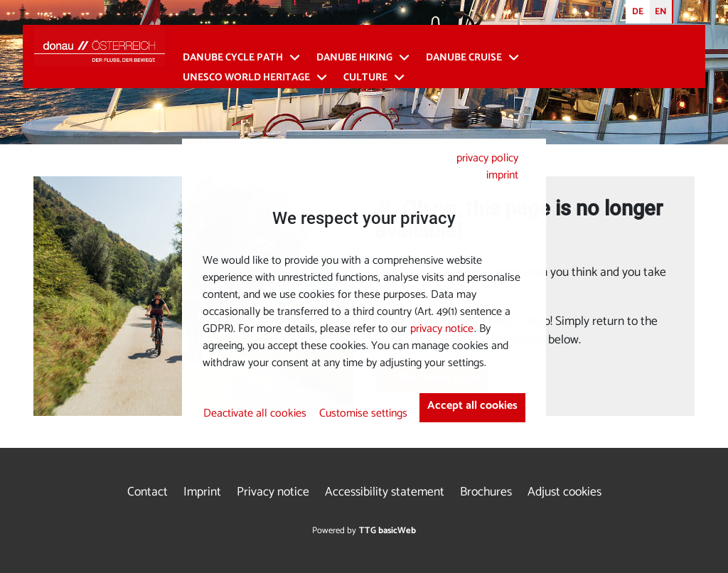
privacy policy (487, 158)
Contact (148, 492)
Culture (365, 78)
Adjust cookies (564, 492)
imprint (502, 175)
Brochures (486, 492)
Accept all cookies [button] (472, 406)
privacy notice (442, 329)
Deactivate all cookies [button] (255, 414)
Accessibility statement (385, 492)
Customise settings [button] (363, 414)
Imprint (202, 492)
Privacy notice (273, 492)
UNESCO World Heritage (246, 78)
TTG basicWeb (387, 531)
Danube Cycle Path (233, 58)
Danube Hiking (354, 58)
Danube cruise (464, 58)
